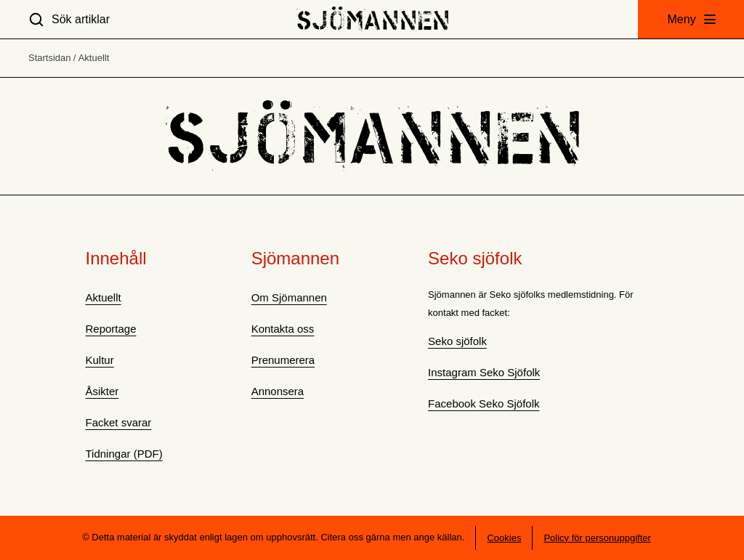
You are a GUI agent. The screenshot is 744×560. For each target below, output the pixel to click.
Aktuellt (94, 58)
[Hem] (372, 19)
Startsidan (50, 58)
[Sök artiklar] (69, 19)
